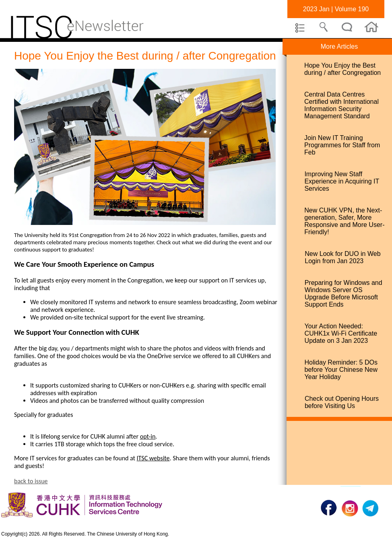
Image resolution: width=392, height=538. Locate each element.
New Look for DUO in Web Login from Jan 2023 (342, 257)
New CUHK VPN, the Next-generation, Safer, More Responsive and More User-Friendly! (344, 221)
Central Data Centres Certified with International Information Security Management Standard (341, 105)
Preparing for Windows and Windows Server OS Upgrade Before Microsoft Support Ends (344, 294)
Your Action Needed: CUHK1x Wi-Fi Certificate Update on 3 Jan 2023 (341, 333)
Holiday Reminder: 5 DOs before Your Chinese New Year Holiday (341, 370)
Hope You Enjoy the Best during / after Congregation (342, 69)
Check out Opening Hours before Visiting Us (342, 402)
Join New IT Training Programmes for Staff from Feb (342, 145)
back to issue (31, 481)
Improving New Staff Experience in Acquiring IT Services (342, 181)
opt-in (148, 436)
